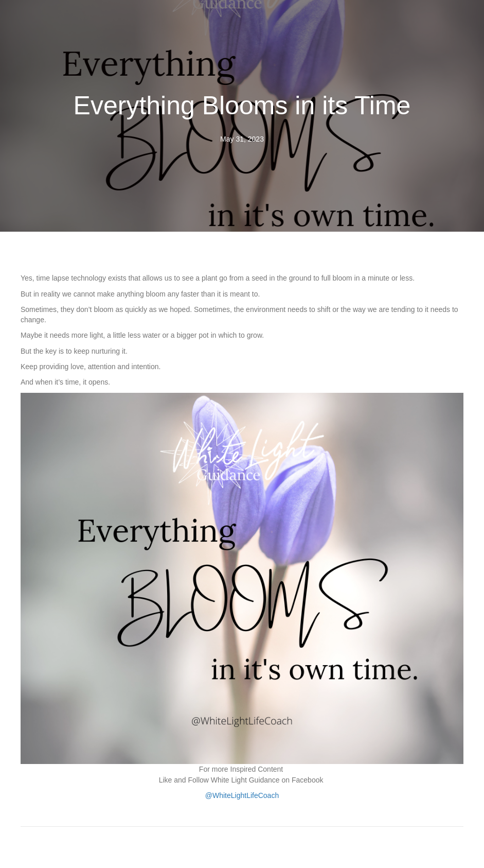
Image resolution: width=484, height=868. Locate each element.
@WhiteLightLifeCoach (242, 795)
